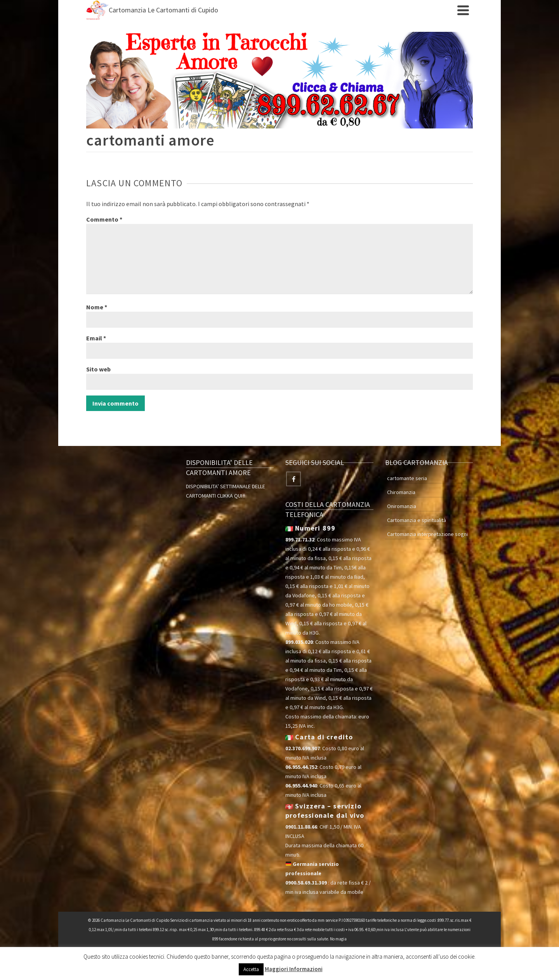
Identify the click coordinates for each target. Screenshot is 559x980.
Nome (97, 307)
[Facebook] (293, 479)
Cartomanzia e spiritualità (417, 520)
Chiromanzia (401, 492)
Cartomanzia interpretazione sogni (427, 534)
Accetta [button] (251, 969)
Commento (104, 219)
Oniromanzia (402, 506)
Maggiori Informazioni (294, 969)
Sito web (98, 369)
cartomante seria (407, 478)
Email (96, 338)
